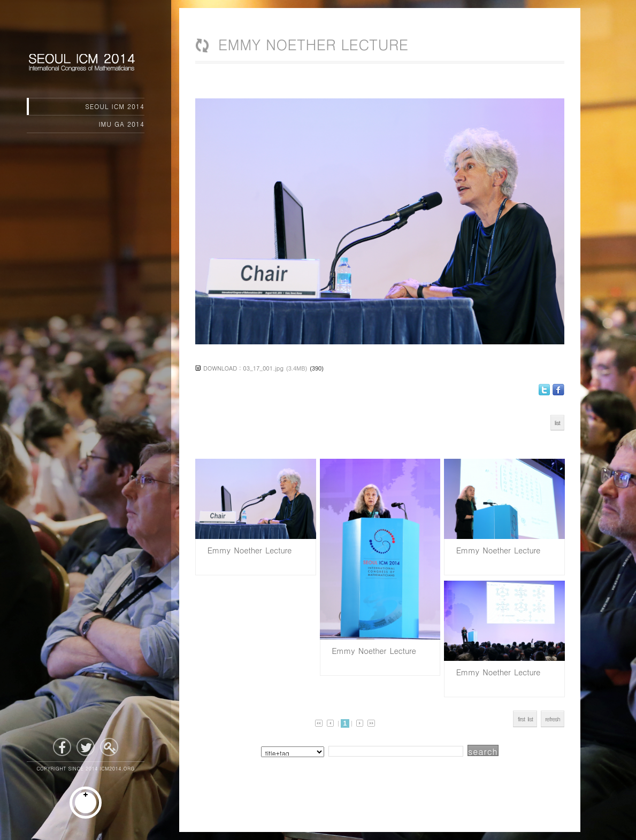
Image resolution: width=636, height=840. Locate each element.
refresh (553, 719)
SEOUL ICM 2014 (115, 106)
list (557, 423)
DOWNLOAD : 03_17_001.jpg (243, 368)
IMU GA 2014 (122, 124)
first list (525, 719)
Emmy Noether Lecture (248, 550)
